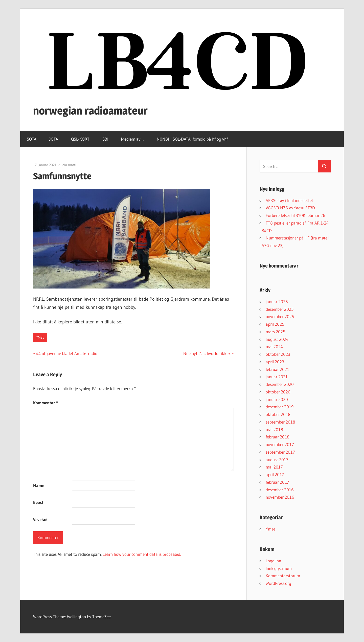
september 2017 (280, 452)
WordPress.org (278, 583)
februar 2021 (277, 369)
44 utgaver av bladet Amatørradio (67, 353)
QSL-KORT (80, 139)
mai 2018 (274, 429)
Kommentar (45, 403)
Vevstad (40, 519)
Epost (38, 502)
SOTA (32, 139)
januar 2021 (277, 377)
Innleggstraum (279, 568)
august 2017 (277, 460)
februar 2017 (277, 482)
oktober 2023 (278, 354)
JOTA (54, 139)
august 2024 (277, 339)
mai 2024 (274, 347)
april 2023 (275, 362)
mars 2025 (275, 332)
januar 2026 (277, 302)
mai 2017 (274, 467)
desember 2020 (280, 384)
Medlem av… (132, 139)
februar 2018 (278, 437)
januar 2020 (277, 399)
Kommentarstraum (283, 576)
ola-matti (69, 165)
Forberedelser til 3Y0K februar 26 (295, 215)
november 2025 (280, 316)
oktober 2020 (278, 392)
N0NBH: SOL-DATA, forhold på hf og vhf (192, 139)
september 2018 (280, 422)
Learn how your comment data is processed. (142, 554)
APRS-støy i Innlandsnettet (289, 200)
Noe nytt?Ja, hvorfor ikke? (207, 353)
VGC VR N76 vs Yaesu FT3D (290, 208)
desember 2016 (280, 490)
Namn (39, 485)
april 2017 (275, 474)
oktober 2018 (278, 414)
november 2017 (280, 444)
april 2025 (275, 324)
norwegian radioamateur (90, 110)
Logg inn (273, 561)
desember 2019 (280, 407)
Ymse (40, 337)
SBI (105, 139)
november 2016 (280, 497)
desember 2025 (280, 309)
